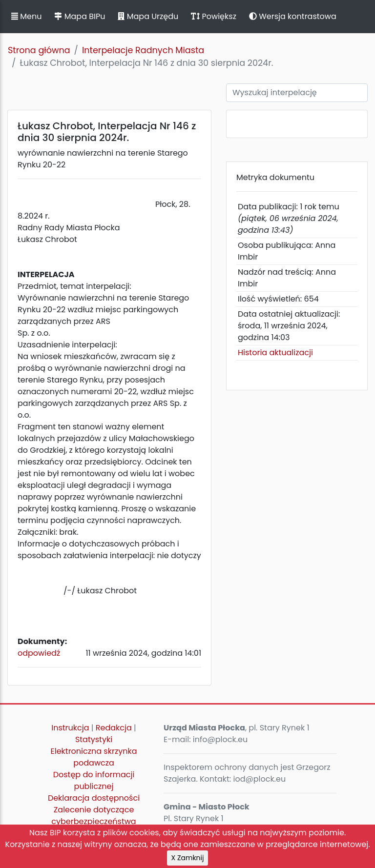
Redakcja (114, 728)
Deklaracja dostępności (94, 798)
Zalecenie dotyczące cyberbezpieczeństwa (94, 816)
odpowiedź (39, 653)
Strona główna (39, 50)
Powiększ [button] (214, 16)
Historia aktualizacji (275, 353)
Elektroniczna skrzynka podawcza (94, 757)
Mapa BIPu (80, 16)
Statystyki (94, 739)
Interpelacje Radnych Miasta (143, 50)
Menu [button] (26, 16)
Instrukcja (70, 728)
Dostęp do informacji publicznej (94, 780)
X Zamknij (188, 858)
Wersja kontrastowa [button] (293, 16)
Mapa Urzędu (148, 16)
